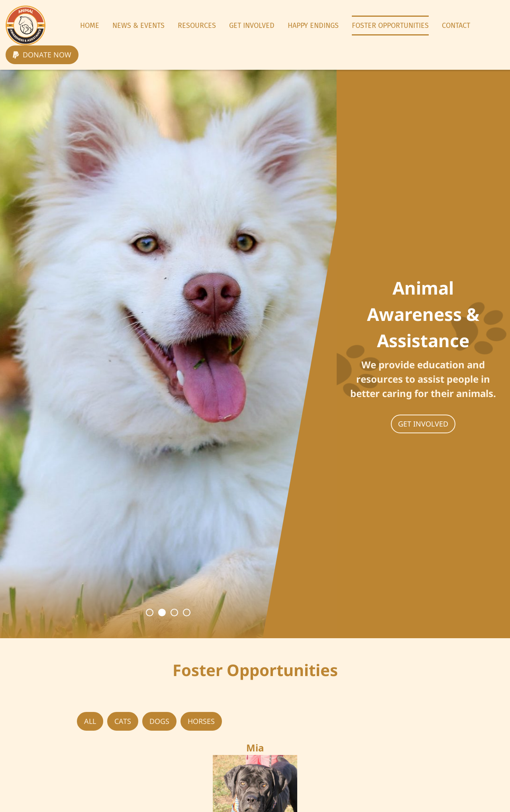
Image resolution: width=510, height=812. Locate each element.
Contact (456, 26)
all (90, 721)
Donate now (42, 55)
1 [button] (150, 612)
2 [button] (162, 612)
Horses (201, 721)
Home (90, 26)
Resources (197, 26)
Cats (123, 721)
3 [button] (174, 612)
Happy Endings (313, 26)
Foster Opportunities (390, 26)
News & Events (138, 26)
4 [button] (187, 612)
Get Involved (252, 26)
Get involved (423, 424)
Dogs (159, 721)
